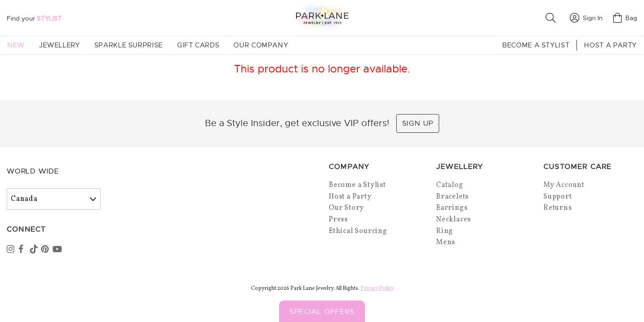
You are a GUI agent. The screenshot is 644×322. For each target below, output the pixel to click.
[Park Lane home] (322, 18)
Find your (34, 18)
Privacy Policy (377, 288)
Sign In (586, 18)
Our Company (261, 45)
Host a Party (610, 45)
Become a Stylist (536, 45)
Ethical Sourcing (358, 231)
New (16, 45)
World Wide (33, 171)
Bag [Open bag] (625, 18)
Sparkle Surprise (129, 45)
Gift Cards (198, 45)
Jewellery (59, 45)
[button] (552, 18)
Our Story (346, 208)
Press (338, 220)
